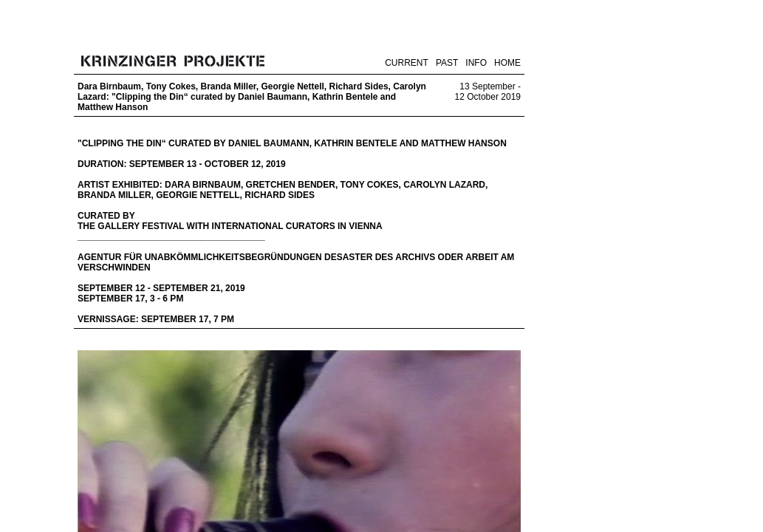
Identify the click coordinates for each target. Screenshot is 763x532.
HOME (507, 63)
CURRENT (407, 63)
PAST (447, 63)
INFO (476, 63)
